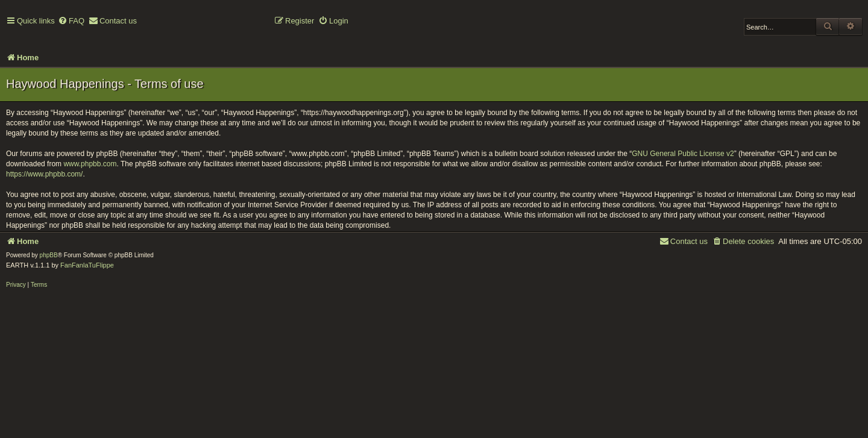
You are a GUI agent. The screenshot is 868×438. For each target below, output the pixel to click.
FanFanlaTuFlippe (87, 265)
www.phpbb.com (90, 164)
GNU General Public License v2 (683, 154)
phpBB (49, 255)
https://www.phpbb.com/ (44, 174)
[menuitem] (71, 21)
